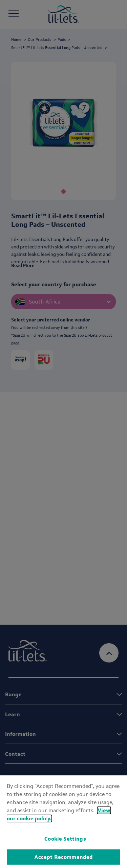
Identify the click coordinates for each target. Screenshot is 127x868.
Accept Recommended (64, 857)
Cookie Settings (65, 839)
